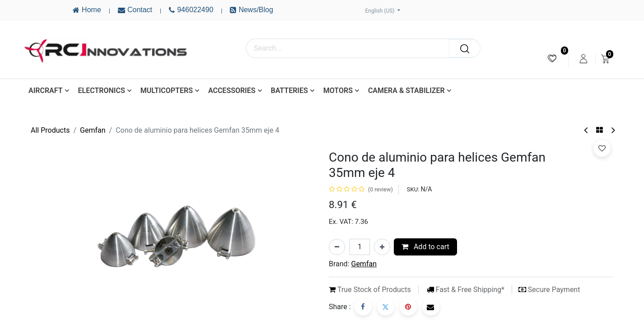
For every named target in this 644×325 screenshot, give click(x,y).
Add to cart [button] (425, 247)
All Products (50, 130)
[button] (602, 148)
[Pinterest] (408, 307)
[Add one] (382, 247)
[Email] (431, 307)
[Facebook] (363, 307)
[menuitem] (552, 58)
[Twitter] (386, 307)
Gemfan (93, 130)
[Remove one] (337, 247)
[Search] (465, 48)
